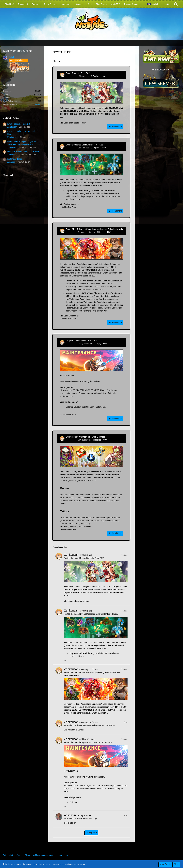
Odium (38, 104)
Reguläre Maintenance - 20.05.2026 (23, 152)
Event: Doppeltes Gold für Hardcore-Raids (84, 145)
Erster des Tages (15, 159)
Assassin (11, 162)
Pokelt (12, 57)
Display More (92, 832)
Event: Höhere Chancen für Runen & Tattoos (86, 437)
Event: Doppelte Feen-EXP (19, 124)
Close (176, 864)
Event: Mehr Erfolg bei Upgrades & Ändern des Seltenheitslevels (94, 229)
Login (167, 4)
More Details (166, 864)
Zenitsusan (12, 127)
